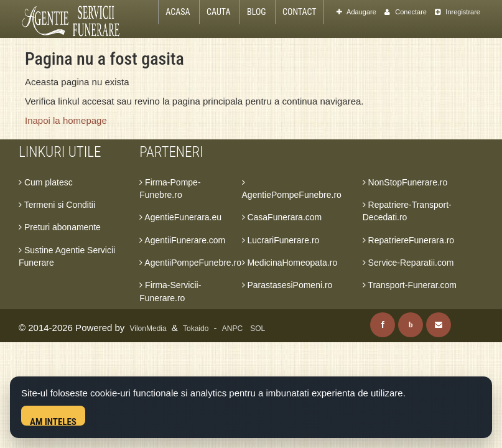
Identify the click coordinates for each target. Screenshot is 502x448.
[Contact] (439, 325)
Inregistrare (458, 12)
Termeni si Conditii (57, 205)
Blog (257, 12)
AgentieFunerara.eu (180, 217)
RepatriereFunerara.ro (408, 240)
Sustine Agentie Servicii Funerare (67, 256)
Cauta (219, 12)
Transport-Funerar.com (410, 285)
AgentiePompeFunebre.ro (292, 189)
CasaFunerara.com (282, 217)
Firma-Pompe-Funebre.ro (170, 189)
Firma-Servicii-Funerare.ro (170, 291)
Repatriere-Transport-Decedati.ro (407, 211)
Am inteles (53, 421)
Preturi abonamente (60, 227)
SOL (258, 329)
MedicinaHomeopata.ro (290, 263)
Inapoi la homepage (66, 120)
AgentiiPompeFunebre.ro (190, 263)
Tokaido (196, 329)
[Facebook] (383, 325)
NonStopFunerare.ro (405, 182)
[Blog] (411, 325)
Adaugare (356, 12)
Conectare (406, 12)
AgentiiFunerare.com (182, 240)
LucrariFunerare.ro (281, 240)
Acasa (178, 12)
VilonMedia (148, 329)
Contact (300, 12)
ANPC (232, 329)
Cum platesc (46, 182)
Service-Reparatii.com (408, 263)
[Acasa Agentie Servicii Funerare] (77, 20)
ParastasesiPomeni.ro (287, 285)
